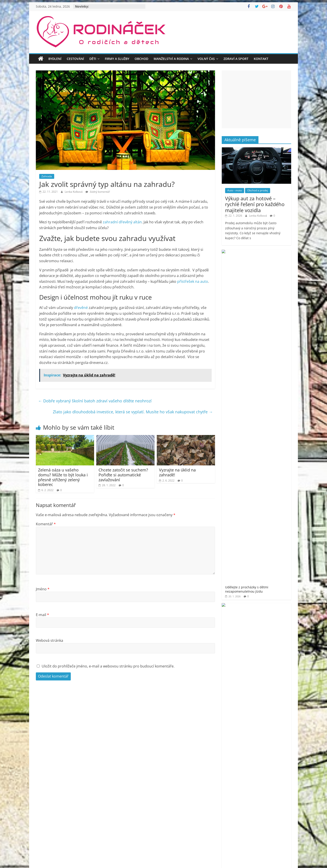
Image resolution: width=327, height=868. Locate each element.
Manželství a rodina (171, 59)
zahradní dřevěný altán (122, 222)
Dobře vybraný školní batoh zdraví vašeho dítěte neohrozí (95, 401)
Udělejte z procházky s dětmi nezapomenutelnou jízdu (270, 261)
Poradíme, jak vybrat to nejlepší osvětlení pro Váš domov (270, 400)
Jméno (43, 589)
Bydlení (55, 59)
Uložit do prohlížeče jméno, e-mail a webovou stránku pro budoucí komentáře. (108, 666)
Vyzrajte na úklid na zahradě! (177, 472)
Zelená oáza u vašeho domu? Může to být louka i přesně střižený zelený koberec (63, 477)
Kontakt (261, 59)
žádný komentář (98, 192)
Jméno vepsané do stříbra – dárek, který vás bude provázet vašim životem (269, 373)
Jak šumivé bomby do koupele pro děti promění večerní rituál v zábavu (270, 344)
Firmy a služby (117, 59)
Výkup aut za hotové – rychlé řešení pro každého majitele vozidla (255, 204)
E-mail (42, 615)
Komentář (46, 524)
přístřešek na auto (193, 281)
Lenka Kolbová (74, 192)
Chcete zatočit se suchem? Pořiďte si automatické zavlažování (123, 475)
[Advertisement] (256, 99)
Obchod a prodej (258, 190)
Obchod (141, 59)
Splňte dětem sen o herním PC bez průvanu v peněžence (269, 288)
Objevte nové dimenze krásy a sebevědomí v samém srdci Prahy (270, 425)
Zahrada (47, 176)
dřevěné (81, 308)
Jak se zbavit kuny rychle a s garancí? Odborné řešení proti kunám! (269, 315)
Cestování (75, 59)
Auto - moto (235, 190)
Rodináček (243, 608)
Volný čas (206, 59)
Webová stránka (49, 640)
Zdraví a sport (236, 59)
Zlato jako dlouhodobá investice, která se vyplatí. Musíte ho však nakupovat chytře (133, 412)
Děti (93, 59)
